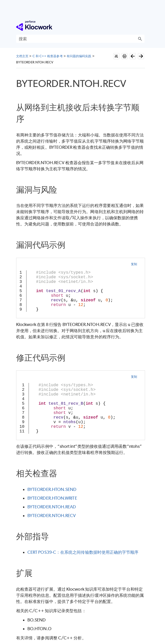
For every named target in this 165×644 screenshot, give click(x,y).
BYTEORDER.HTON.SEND (52, 489)
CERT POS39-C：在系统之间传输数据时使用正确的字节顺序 (83, 552)
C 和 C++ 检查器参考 (48, 56)
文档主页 (22, 56)
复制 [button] (134, 264)
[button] (140, 39)
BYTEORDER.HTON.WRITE (52, 498)
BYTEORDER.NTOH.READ (52, 507)
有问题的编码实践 (79, 56)
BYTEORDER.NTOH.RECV (52, 516)
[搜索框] (80, 39)
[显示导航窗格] (142, 26)
